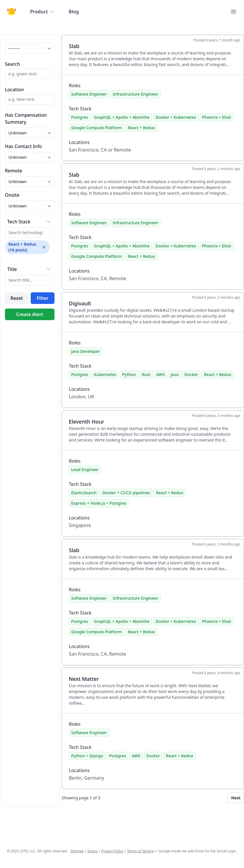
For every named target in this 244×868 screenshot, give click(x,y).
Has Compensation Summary (26, 118)
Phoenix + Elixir (217, 117)
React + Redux (141, 128)
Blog (74, 12)
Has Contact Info (23, 146)
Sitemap (77, 851)
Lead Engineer (85, 469)
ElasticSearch (84, 493)
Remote (14, 171)
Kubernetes (105, 374)
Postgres (80, 117)
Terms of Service (140, 851)
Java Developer (86, 351)
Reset (17, 298)
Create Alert (30, 314)
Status (93, 851)
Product (42, 12)
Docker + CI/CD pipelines (126, 493)
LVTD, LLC (28, 851)
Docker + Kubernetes (176, 117)
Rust (146, 374)
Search (12, 64)
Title (12, 269)
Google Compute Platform (97, 128)
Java (175, 374)
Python (129, 374)
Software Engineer (89, 94)
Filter (43, 298)
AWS (160, 374)
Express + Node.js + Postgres (99, 503)
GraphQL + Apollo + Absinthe (122, 117)
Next (236, 798)
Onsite (12, 195)
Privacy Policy (112, 851)
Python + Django (87, 756)
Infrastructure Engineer (135, 94)
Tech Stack (19, 222)
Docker (191, 374)
